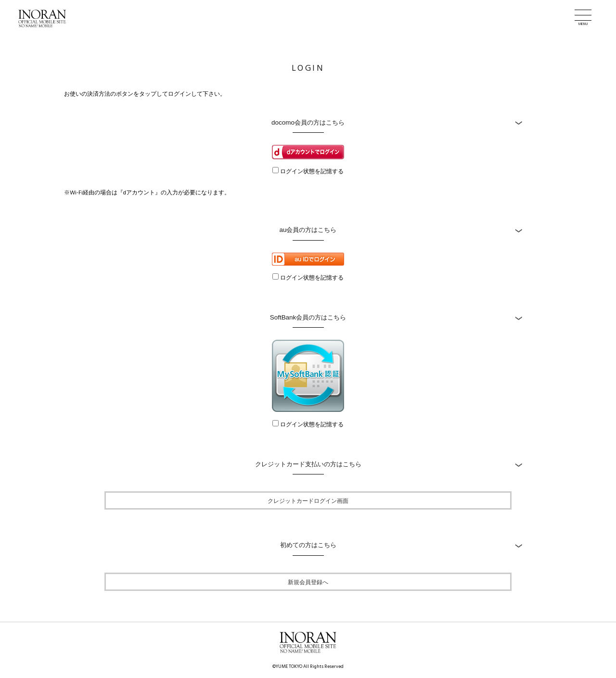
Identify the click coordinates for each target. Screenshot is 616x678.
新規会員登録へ (308, 582)
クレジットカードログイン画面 (308, 500)
